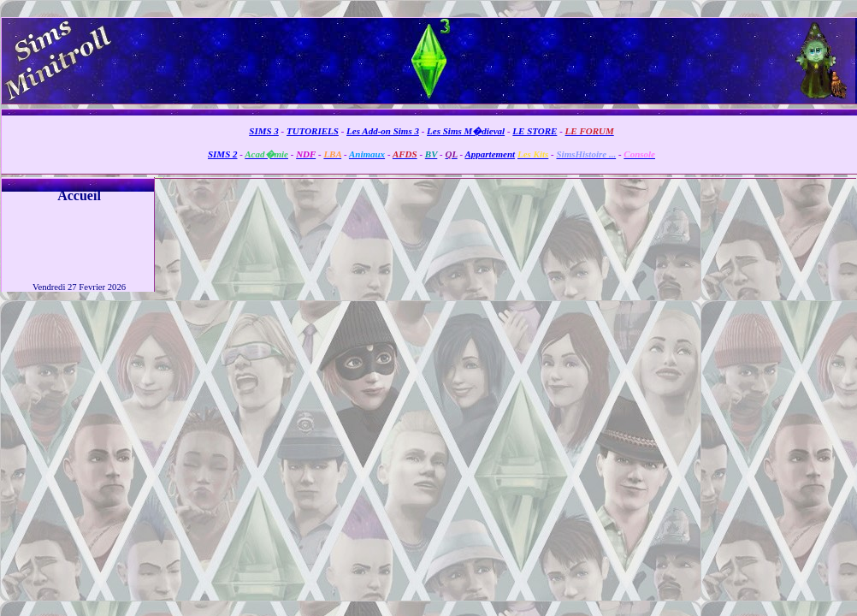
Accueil (79, 195)
